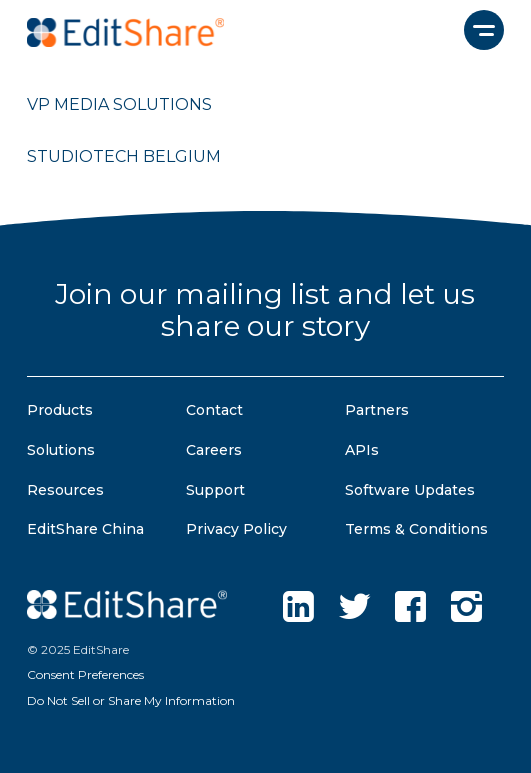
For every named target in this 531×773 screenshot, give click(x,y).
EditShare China (85, 529)
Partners (377, 410)
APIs (362, 450)
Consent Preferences (85, 674)
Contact (214, 410)
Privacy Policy (236, 529)
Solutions (61, 450)
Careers (214, 450)
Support (215, 490)
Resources (65, 490)
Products (60, 410)
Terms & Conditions (416, 529)
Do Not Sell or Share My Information (131, 700)
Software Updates (410, 490)
